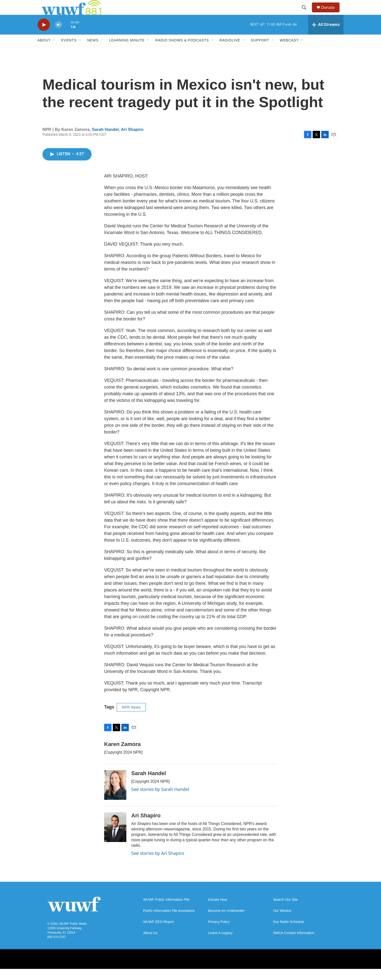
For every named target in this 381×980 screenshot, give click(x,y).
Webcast (289, 51)
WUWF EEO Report (158, 933)
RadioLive (230, 51)
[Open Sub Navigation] (54, 51)
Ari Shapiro (132, 141)
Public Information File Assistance (169, 922)
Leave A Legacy (220, 944)
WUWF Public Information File (166, 911)
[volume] (58, 36)
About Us (150, 944)
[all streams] (326, 36)
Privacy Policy (219, 933)
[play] (44, 36)
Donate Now (218, 911)
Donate (331, 13)
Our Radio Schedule (289, 933)
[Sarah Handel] (115, 796)
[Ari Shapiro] (115, 838)
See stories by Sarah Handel (160, 800)
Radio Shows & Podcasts (182, 51)
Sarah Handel (105, 141)
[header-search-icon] (306, 13)
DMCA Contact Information (294, 944)
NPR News (131, 718)
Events (69, 51)
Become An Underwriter (226, 922)
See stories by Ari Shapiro (158, 864)
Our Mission (282, 922)
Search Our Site (286, 911)
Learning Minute (127, 51)
